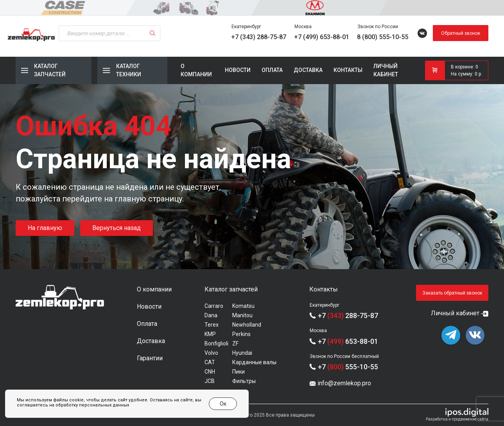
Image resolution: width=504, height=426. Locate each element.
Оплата (272, 70)
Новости (238, 70)
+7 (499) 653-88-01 (322, 37)
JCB (210, 381)
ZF (235, 343)
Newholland (247, 325)
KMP (210, 334)
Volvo (211, 353)
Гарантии (150, 358)
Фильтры (244, 381)
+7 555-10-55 (348, 367)
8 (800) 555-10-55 (383, 37)
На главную (45, 228)
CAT (210, 362)
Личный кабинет (386, 70)
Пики (239, 372)
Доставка (308, 70)
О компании (196, 70)
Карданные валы (254, 362)
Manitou (242, 315)
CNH (210, 372)
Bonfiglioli (216, 343)
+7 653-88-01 (348, 341)
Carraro (214, 306)
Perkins (241, 334)
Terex (212, 325)
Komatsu (243, 306)
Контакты (348, 70)
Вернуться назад (117, 228)
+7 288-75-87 (348, 315)
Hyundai (242, 353)
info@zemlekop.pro (344, 383)
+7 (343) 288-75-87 (259, 37)
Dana (211, 315)
